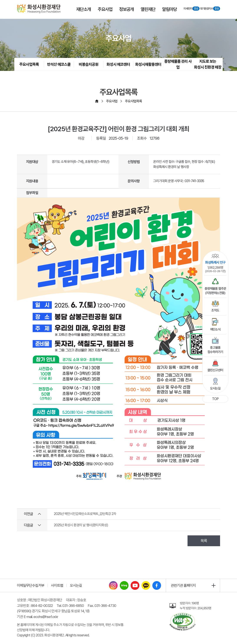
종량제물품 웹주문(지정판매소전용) (215, 287)
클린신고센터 (215, 366)
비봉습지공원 (89, 64)
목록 (204, 541)
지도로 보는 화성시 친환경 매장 (208, 64)
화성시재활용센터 (148, 64)
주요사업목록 (29, 64)
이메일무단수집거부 (31, 585)
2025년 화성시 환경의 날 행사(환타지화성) (81, 525)
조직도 (215, 306)
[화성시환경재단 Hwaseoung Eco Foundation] (39, 9)
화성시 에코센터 (118, 64)
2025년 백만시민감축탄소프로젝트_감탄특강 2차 (85, 514)
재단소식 (215, 325)
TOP (215, 399)
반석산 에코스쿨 (59, 64)
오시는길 (215, 384)
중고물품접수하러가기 (215, 345)
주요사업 (112, 101)
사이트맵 (57, 585)
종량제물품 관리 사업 (178, 64)
